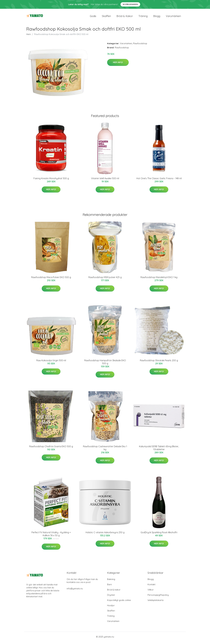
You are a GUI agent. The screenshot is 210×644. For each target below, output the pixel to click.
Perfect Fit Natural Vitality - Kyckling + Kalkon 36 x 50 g (51, 536)
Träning (143, 17)
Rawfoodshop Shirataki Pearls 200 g (159, 363)
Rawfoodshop (140, 46)
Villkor (151, 592)
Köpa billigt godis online (119, 603)
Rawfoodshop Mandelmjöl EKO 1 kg (159, 280)
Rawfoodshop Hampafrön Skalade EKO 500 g (105, 364)
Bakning (111, 582)
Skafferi (106, 17)
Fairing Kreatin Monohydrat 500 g (51, 181)
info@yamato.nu (75, 591)
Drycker (111, 597)
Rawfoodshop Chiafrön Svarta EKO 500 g (51, 449)
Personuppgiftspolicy (158, 597)
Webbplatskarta (156, 603)
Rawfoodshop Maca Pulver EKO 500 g (51, 280)
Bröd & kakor (125, 17)
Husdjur (111, 608)
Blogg (157, 17)
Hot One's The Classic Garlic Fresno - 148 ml (159, 181)
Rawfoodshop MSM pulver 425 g (105, 280)
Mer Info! (118, 65)
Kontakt (151, 587)
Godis (93, 17)
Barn (109, 587)
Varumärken (173, 17)
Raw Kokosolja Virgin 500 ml (51, 363)
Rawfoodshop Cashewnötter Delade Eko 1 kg (105, 450)
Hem (29, 37)
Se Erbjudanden (130, 4)
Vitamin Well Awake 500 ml (105, 181)
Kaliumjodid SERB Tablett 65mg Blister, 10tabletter (159, 450)
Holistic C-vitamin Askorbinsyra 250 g (105, 535)
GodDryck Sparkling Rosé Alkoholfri (159, 535)
